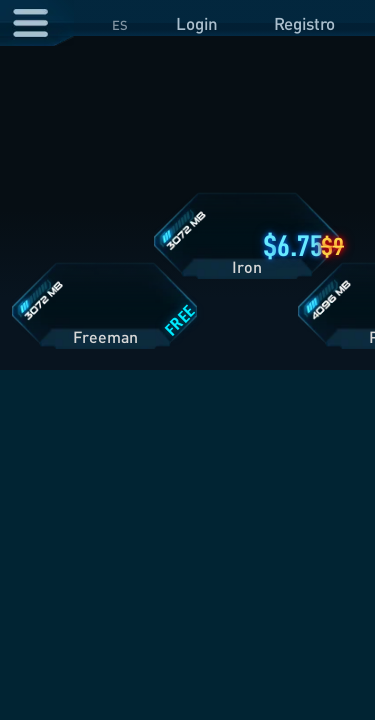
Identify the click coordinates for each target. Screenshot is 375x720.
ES (120, 25)
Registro (304, 23)
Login (197, 23)
